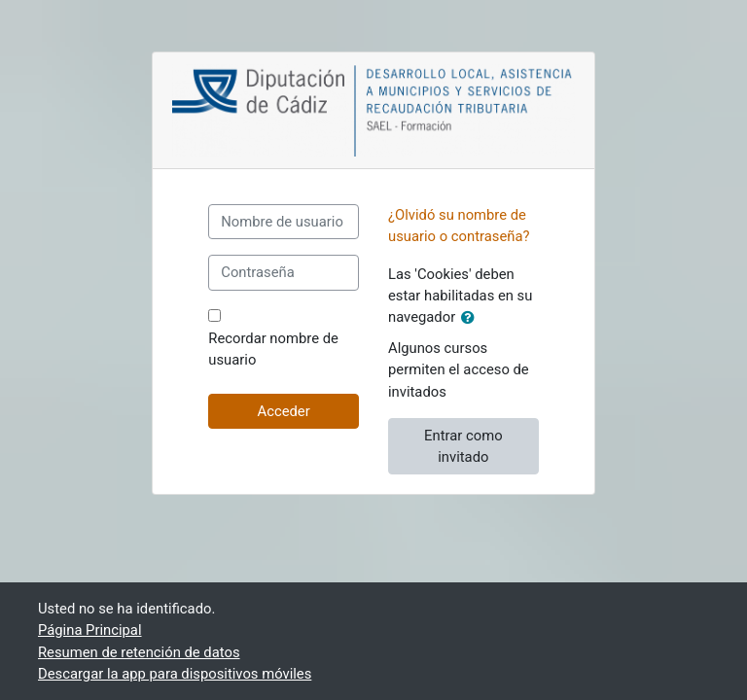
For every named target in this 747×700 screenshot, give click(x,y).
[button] (472, 318)
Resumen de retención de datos (139, 652)
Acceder (284, 411)
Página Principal (90, 630)
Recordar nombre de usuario (273, 349)
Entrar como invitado (463, 446)
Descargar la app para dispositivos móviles (175, 674)
